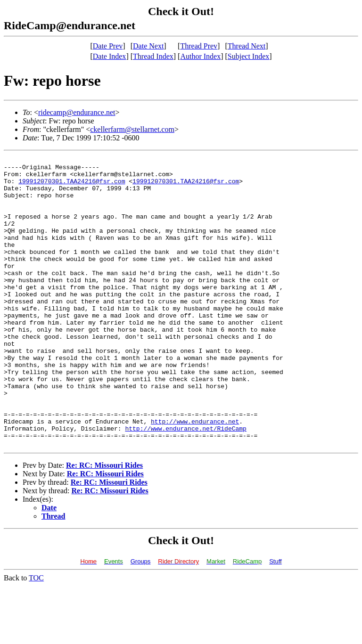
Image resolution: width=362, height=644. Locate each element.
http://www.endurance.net (195, 475)
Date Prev (108, 46)
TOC (36, 636)
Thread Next (247, 46)
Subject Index (248, 56)
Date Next (148, 46)
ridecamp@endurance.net (77, 112)
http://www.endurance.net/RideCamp (185, 483)
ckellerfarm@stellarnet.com (132, 129)
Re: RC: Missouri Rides (104, 523)
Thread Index (153, 56)
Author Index (200, 56)
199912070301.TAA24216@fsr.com (72, 187)
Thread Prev (199, 46)
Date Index (110, 56)
